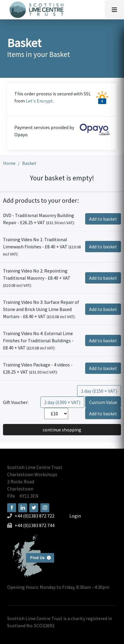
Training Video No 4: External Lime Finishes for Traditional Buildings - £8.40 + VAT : (38, 340)
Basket (29, 163)
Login (75, 516)
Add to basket (103, 219)
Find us (31, 555)
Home (9, 163)
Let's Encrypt (39, 101)
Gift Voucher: (16, 402)
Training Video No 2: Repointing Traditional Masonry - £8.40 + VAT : (37, 278)
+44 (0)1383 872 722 (35, 516)
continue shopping (62, 430)
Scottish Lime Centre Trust (35, 467)
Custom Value (103, 402)
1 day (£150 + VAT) (99, 391)
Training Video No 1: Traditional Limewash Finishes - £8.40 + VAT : (42, 247)
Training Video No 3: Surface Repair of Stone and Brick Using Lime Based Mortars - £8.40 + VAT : (41, 309)
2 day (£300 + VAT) (62, 402)
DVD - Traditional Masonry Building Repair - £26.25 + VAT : (39, 219)
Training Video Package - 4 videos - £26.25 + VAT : (38, 368)
